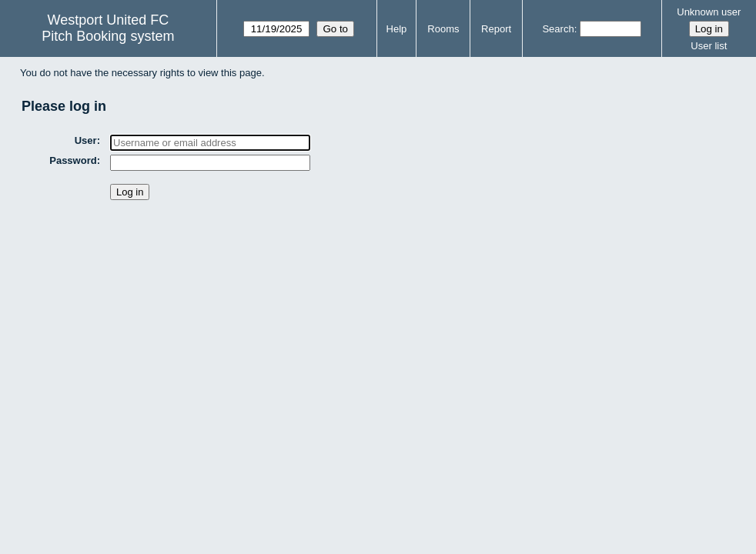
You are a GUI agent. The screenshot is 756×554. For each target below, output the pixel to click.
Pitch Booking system (108, 36)
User (86, 140)
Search (558, 29)
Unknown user (709, 12)
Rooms (443, 29)
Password (73, 160)
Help (397, 29)
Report (496, 29)
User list (709, 46)
